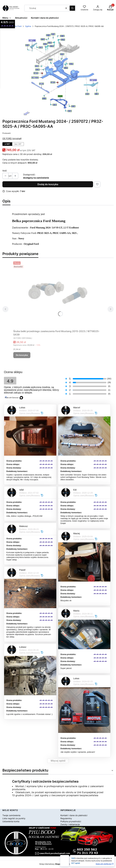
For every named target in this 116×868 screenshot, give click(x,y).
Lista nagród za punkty (14, 818)
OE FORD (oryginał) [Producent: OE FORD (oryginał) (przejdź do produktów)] (12, 138)
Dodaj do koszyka (48, 184)
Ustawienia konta (11, 821)
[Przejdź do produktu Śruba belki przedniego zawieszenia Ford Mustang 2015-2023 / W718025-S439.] (58, 294)
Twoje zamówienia (11, 815)
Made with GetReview (104, 864)
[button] (72, 8)
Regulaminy (66, 818)
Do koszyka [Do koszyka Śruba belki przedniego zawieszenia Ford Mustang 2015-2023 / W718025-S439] (22, 355)
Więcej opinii (58, 761)
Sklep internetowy (55, 864)
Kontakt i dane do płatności (74, 815)
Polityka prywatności (71, 821)
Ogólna (28, 26)
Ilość (5, 171)
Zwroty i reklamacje (70, 824)
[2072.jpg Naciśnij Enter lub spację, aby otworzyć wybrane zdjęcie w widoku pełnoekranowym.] (58, 73)
